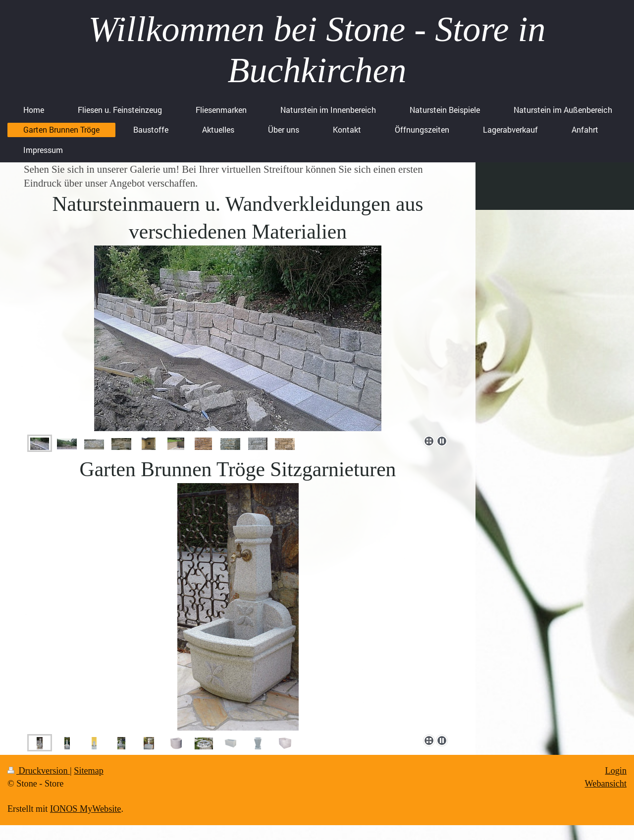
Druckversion (39, 771)
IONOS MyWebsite (86, 809)
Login (616, 771)
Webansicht (606, 784)
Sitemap (89, 771)
